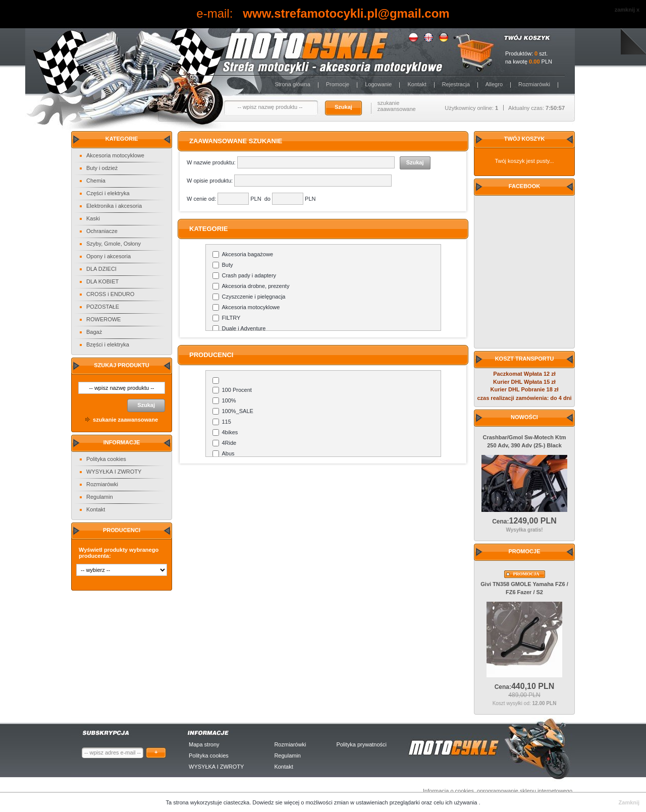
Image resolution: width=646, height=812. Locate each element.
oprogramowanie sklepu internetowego (525, 791)
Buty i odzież (102, 168)
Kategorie (122, 139)
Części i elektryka (108, 193)
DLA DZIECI (101, 269)
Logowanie (378, 84)
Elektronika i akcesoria (114, 206)
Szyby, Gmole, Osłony (114, 244)
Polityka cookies (106, 459)
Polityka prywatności (361, 744)
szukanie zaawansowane (397, 106)
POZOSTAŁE (103, 307)
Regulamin (100, 497)
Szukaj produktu (121, 365)
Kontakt (417, 84)
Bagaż (94, 332)
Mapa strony (204, 744)
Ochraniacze (102, 231)
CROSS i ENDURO (110, 294)
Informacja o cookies (448, 791)
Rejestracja (456, 84)
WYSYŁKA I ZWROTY (114, 472)
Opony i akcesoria (109, 256)
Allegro (494, 84)
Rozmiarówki (534, 84)
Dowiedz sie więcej (277, 802)
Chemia (96, 181)
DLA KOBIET (102, 281)
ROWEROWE (103, 319)
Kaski (93, 218)
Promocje (338, 84)
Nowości (524, 417)
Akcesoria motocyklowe (115, 155)
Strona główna (292, 84)
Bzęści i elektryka (108, 344)
